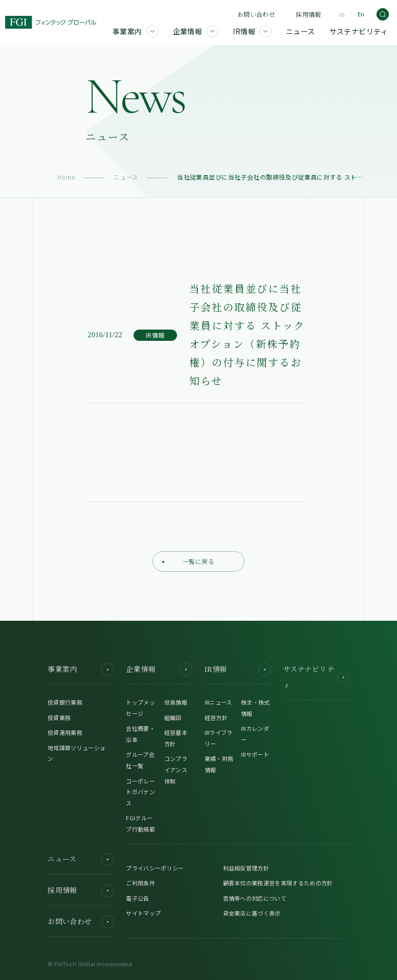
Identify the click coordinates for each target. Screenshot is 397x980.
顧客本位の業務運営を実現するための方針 (278, 883)
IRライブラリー (219, 738)
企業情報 (159, 670)
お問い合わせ (256, 14)
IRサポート (255, 754)
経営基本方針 (176, 738)
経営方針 (216, 717)
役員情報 (176, 702)
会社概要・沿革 (140, 734)
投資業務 (59, 717)
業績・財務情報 (219, 764)
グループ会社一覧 (140, 760)
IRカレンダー (255, 734)
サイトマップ (143, 913)
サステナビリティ (316, 678)
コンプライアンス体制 (176, 769)
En (361, 15)
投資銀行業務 (65, 702)
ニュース (126, 177)
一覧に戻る (188, 561)
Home (66, 177)
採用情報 (308, 14)
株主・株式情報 (256, 708)
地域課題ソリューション (76, 753)
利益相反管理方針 (246, 868)
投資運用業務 (65, 732)
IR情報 (238, 670)
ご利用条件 (140, 883)
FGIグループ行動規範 (140, 823)
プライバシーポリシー (155, 868)
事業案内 (81, 670)
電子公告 (137, 898)
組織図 (173, 717)
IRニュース (218, 702)
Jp (341, 15)
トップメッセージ (140, 708)
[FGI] (51, 22)
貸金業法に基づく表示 (252, 913)
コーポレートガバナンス (140, 792)
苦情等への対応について (255, 898)
